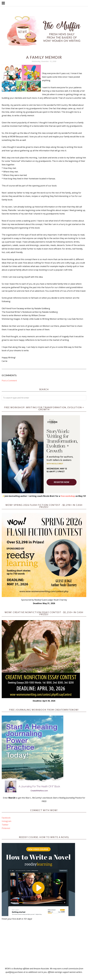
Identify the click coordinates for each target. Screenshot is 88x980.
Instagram (6, 821)
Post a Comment (9, 381)
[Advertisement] (44, 944)
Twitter (5, 825)
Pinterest (6, 828)
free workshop (68, 496)
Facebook (6, 818)
